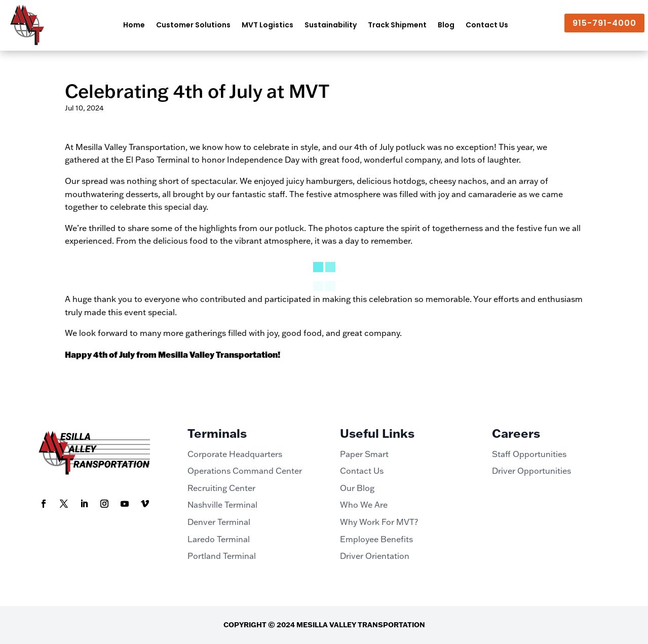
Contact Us (487, 25)
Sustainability (331, 25)
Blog (446, 25)
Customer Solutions (193, 25)
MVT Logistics (268, 25)
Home (134, 25)
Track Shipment (397, 25)
